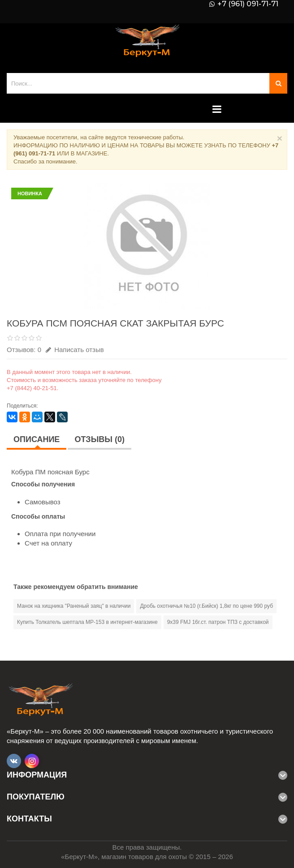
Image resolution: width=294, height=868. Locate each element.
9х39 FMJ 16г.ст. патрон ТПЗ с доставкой (218, 622)
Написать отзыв (75, 350)
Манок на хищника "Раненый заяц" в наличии (74, 606)
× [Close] (280, 138)
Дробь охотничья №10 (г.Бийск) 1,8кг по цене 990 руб (206, 606)
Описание (37, 439)
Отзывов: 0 (24, 350)
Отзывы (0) (99, 439)
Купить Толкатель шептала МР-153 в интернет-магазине (87, 622)
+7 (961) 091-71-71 (248, 4)
